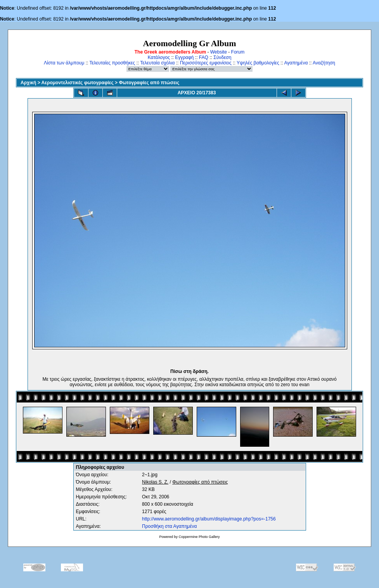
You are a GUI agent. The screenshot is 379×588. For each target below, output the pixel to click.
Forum (238, 52)
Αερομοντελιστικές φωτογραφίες (78, 83)
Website (219, 52)
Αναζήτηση (324, 63)
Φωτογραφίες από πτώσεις (149, 83)
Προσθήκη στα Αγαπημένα (169, 526)
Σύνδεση (222, 57)
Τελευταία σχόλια (157, 63)
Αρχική (28, 83)
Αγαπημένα (296, 63)
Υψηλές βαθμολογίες (258, 63)
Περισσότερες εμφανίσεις (206, 63)
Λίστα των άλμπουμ (64, 63)
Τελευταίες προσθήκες (112, 63)
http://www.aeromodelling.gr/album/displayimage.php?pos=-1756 (209, 519)
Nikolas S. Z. (155, 482)
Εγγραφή (184, 57)
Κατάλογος (159, 57)
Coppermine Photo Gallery (199, 537)
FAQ (204, 57)
